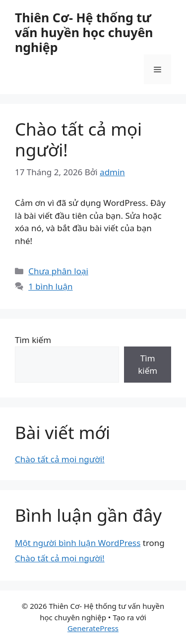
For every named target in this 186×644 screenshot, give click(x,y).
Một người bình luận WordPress (78, 543)
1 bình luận (50, 286)
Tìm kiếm (33, 340)
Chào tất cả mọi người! (78, 139)
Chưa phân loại (58, 271)
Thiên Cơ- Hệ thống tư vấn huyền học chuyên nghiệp (84, 32)
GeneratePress (93, 628)
